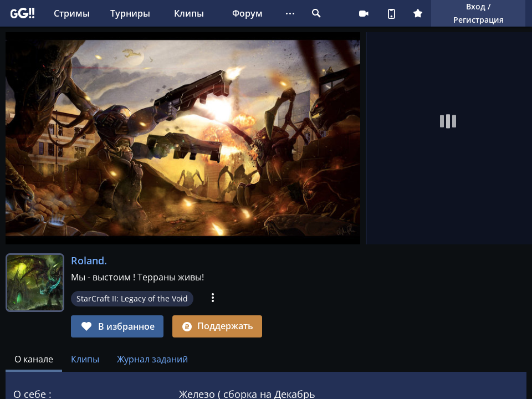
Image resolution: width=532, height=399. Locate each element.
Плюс (418, 13)
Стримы (72, 13)
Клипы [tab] (85, 359)
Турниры (130, 13)
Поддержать (217, 326)
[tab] (34, 359)
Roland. (89, 260)
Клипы (189, 13)
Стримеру (364, 13)
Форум (247, 13)
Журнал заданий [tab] (152, 359)
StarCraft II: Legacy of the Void (132, 298)
